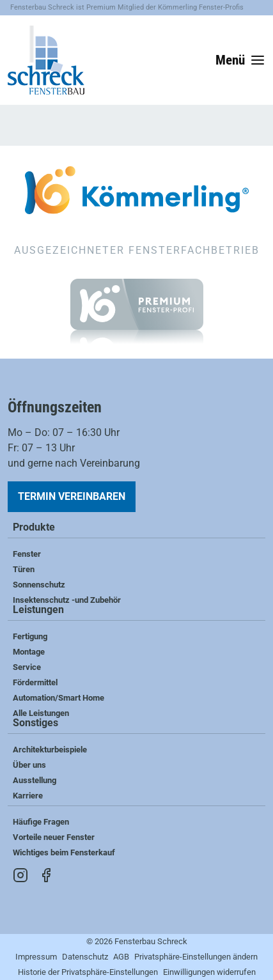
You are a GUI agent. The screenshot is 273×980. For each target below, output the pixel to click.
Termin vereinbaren (72, 496)
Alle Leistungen (41, 713)
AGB (121, 957)
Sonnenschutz (39, 585)
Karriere (28, 796)
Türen (24, 569)
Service (27, 667)
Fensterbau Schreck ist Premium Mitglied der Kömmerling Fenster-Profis (127, 7)
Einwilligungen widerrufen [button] (209, 972)
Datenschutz (85, 957)
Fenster (27, 554)
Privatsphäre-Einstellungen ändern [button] (196, 957)
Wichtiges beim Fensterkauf (64, 852)
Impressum (36, 957)
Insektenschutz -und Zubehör (67, 600)
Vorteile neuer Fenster (54, 837)
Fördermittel (35, 682)
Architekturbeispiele (50, 750)
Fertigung (30, 636)
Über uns (29, 765)
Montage (29, 652)
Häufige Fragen (41, 822)
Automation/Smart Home (59, 698)
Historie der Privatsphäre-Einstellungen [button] (88, 972)
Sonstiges (35, 723)
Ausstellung (35, 780)
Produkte (34, 528)
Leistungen (38, 610)
